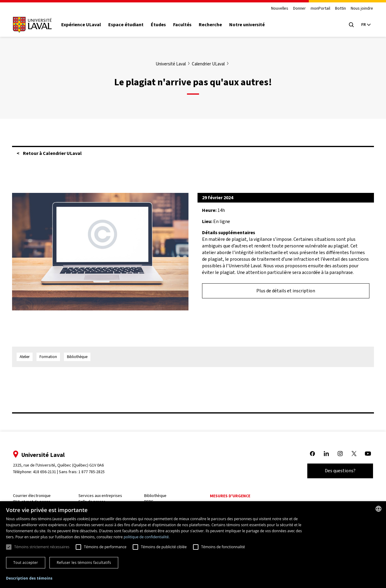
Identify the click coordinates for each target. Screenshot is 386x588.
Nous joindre (358, 9)
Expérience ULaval (85, 25)
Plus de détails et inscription (286, 291)
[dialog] (193, 545)
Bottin (337, 9)
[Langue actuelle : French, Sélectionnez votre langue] (362, 25)
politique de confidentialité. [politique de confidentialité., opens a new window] (147, 537)
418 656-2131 (48, 472)
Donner (296, 9)
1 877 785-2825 (96, 472)
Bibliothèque (157, 496)
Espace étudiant (130, 25)
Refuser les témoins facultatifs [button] (84, 563)
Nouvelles (276, 9)
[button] (29, 579)
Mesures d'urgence (230, 496)
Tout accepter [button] (26, 563)
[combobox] (378, 509)
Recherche (214, 25)
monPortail (316, 9)
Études (162, 25)
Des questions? (336, 471)
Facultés (186, 25)
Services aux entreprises (103, 496)
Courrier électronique (36, 496)
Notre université (251, 25)
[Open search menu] (347, 25)
